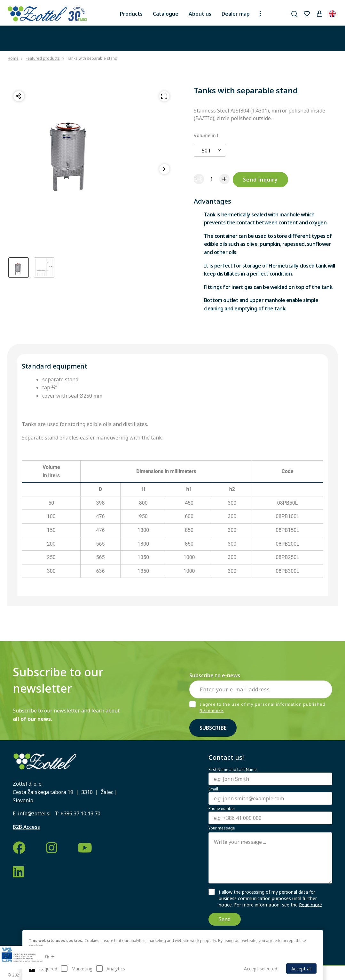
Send (225, 919)
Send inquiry (260, 180)
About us (200, 14)
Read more (212, 711)
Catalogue (166, 14)
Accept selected (261, 969)
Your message (222, 828)
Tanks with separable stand (92, 58)
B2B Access (26, 827)
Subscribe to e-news (215, 675)
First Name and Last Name (233, 770)
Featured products (43, 58)
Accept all (301, 969)
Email (213, 789)
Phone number (222, 809)
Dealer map (236, 14)
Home (13, 58)
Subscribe (213, 728)
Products (131, 14)
